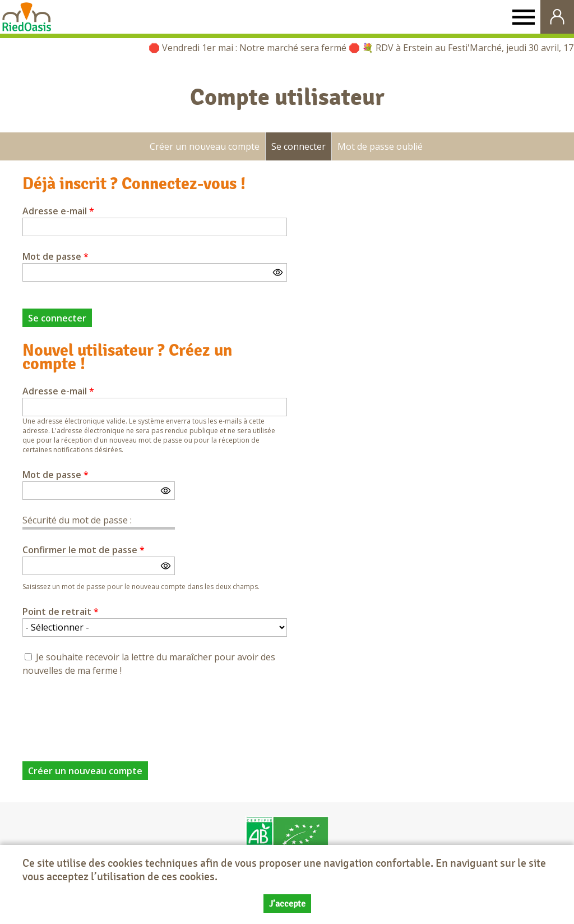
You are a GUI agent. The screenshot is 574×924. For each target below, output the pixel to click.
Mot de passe (55, 256)
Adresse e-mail (58, 211)
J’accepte (287, 904)
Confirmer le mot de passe (84, 550)
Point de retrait (61, 612)
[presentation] (108, 712)
